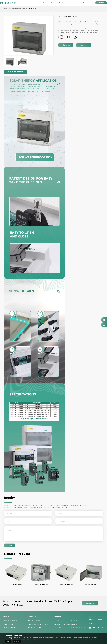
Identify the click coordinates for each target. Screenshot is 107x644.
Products (62, 3)
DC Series (56, 621)
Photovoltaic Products (78, 627)
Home (33, 3)
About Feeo (42, 3)
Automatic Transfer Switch (62, 624)
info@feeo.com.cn (68, 505)
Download (66, 45)
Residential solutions (35, 627)
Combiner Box (20, 9)
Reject (8, 641)
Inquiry (84, 45)
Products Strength (9, 624)
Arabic (55, 631)
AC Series (74, 621)
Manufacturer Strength (10, 621)
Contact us (90, 603)
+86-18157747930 (97, 619)
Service (78, 3)
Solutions (53, 3)
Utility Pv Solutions (34, 621)
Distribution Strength (9, 627)
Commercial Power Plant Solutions (39, 624)
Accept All (17, 641)
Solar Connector (58, 627)
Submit (9, 545)
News (71, 3)
